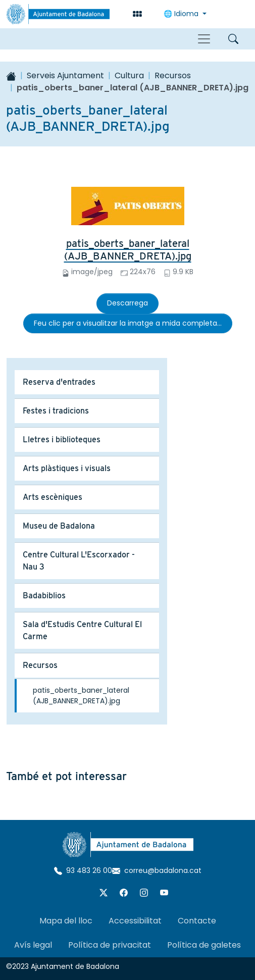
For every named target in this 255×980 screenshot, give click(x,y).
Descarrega (127, 303)
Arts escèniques (53, 497)
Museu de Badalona (59, 526)
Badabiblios (44, 596)
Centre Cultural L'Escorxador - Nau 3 (79, 561)
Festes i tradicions (56, 411)
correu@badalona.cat (157, 870)
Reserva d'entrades (59, 382)
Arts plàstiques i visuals (67, 468)
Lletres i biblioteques (62, 440)
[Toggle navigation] (204, 39)
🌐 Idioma (182, 14)
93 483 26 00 (83, 870)
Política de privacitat (110, 945)
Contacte (197, 921)
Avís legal (33, 945)
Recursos (173, 75)
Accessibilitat (135, 921)
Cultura (129, 75)
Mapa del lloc (66, 921)
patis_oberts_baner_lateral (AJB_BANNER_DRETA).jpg (128, 250)
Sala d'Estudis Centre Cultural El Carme (82, 630)
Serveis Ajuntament (65, 75)
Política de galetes (204, 945)
